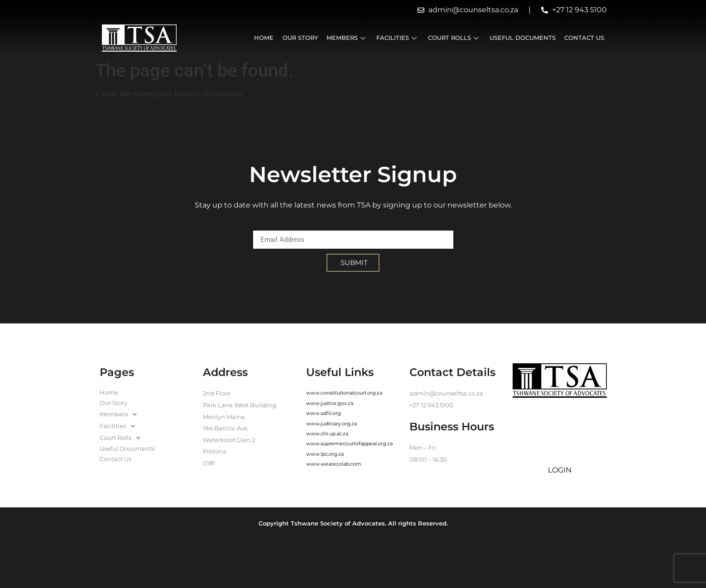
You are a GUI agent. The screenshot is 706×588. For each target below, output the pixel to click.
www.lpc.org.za (325, 454)
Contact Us (584, 38)
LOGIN (560, 470)
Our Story (301, 38)
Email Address (279, 225)
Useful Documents (523, 38)
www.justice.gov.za (330, 403)
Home (265, 38)
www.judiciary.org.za (331, 424)
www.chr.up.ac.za (327, 434)
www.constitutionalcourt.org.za (344, 393)
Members (348, 38)
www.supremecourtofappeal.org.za (349, 443)
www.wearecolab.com (334, 464)
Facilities (398, 38)
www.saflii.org (324, 413)
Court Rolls (454, 38)
